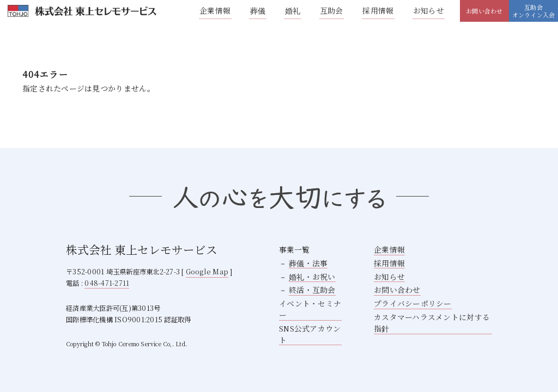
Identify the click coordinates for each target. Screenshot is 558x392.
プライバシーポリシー (413, 303)
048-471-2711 (107, 283)
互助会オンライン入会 (534, 11)
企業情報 (215, 10)
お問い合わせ (484, 11)
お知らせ (429, 10)
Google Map (207, 272)
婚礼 (293, 10)
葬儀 (258, 10)
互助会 (332, 10)
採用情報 (378, 10)
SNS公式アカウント (310, 334)
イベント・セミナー (310, 309)
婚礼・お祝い (312, 277)
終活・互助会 (312, 290)
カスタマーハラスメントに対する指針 (432, 323)
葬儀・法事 (308, 263)
